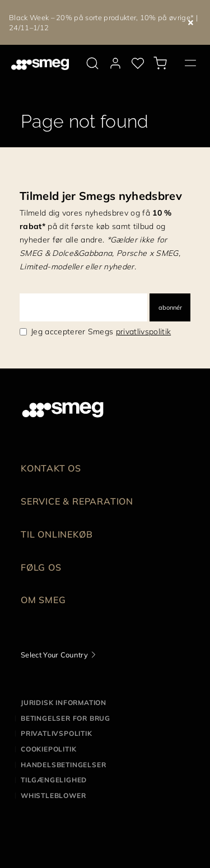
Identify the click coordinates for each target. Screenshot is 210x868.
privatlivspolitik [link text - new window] (143, 332)
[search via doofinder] (92, 63)
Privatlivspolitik (57, 733)
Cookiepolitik (48, 749)
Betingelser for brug (66, 718)
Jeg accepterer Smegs (101, 332)
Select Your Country (54, 655)
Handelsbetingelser (63, 765)
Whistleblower (53, 795)
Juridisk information (64, 703)
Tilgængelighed (54, 780)
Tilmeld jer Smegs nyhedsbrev (101, 196)
